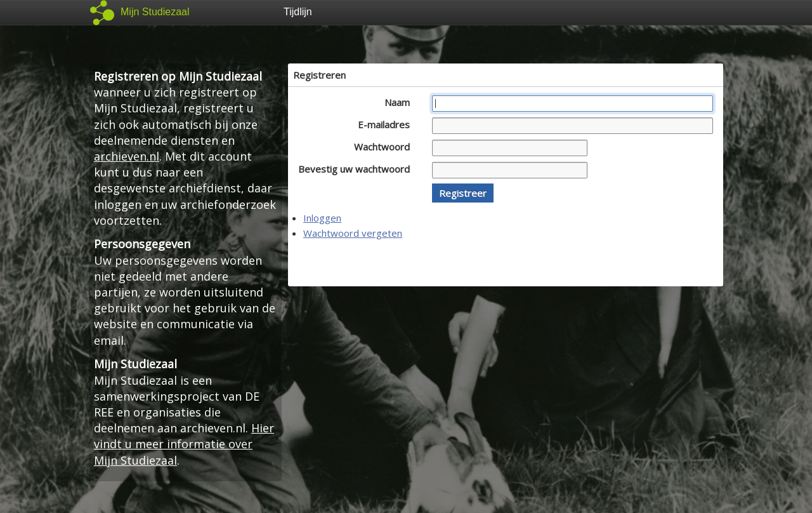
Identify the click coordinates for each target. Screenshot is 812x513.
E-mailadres (387, 124)
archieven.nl (127, 156)
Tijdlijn (298, 12)
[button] (463, 193)
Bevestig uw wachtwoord (357, 169)
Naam (401, 102)
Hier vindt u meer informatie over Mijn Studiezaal (184, 444)
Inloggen (322, 218)
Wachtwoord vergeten (353, 233)
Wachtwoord (385, 147)
